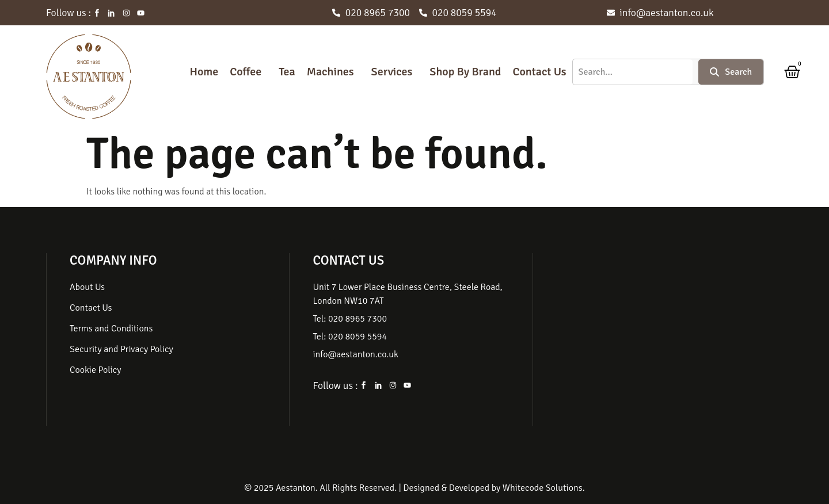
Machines (330, 72)
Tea (287, 72)
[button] (248, 72)
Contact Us (539, 72)
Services (392, 72)
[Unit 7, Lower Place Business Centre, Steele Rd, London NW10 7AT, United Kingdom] (654, 339)
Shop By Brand (465, 72)
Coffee (246, 72)
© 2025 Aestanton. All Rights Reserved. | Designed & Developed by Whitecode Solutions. (414, 488)
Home (204, 72)
